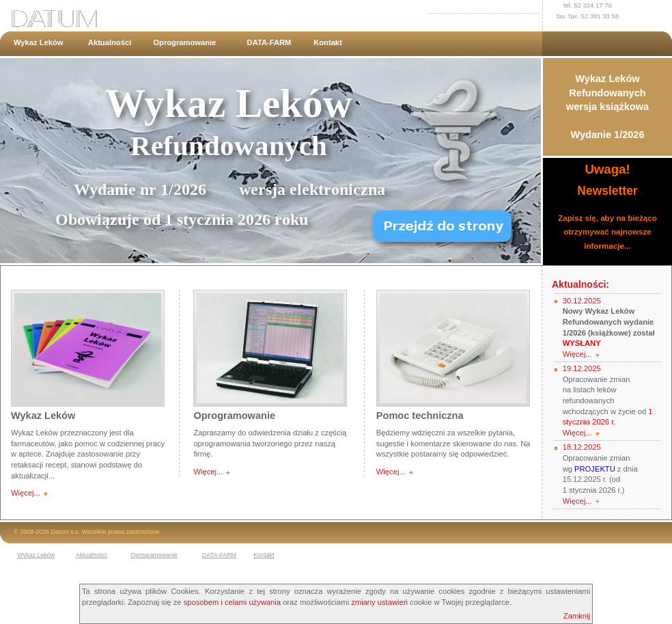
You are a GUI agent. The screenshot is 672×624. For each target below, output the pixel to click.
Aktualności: (580, 284)
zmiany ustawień (379, 602)
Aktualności (110, 42)
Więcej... (26, 493)
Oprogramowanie (184, 42)
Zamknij (577, 616)
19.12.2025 (582, 368)
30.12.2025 (582, 301)
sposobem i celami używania (232, 602)
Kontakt (328, 42)
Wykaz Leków (39, 42)
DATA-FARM (269, 42)
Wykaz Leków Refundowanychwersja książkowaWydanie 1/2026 (607, 107)
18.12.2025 (582, 447)
